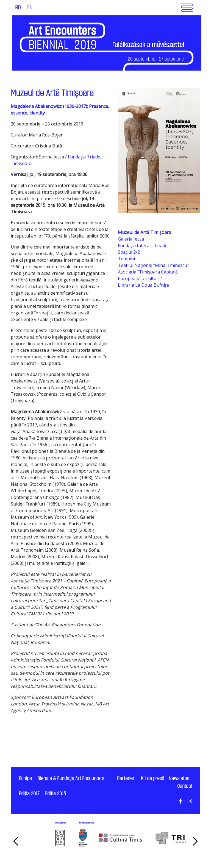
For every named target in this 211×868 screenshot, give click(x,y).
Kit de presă (153, 779)
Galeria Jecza (131, 239)
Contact (185, 786)
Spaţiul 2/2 (129, 252)
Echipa (25, 779)
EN (30, 8)
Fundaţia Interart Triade (143, 245)
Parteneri (126, 779)
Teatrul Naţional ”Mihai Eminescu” (153, 265)
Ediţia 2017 (29, 794)
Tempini (126, 259)
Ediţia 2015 (55, 794)
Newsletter (179, 779)
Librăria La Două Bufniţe (143, 285)
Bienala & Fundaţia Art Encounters (71, 779)
